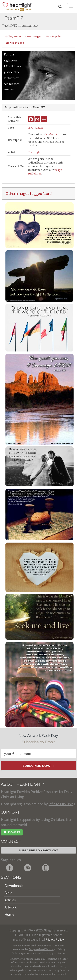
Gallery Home (13, 36)
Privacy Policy (55, 939)
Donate (12, 833)
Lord (31, 128)
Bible (8, 893)
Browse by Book (15, 43)
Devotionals (14, 886)
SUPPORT (10, 812)
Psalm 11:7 (53, 134)
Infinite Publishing (62, 804)
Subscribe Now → (39, 766)
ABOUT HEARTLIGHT (23, 784)
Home (9, 914)
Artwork (11, 907)
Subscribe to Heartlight (39, 850)
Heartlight (34, 152)
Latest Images (33, 36)
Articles (10, 900)
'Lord (47, 193)
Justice (39, 128)
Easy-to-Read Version (41, 949)
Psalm (37, 107)
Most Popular (53, 36)
